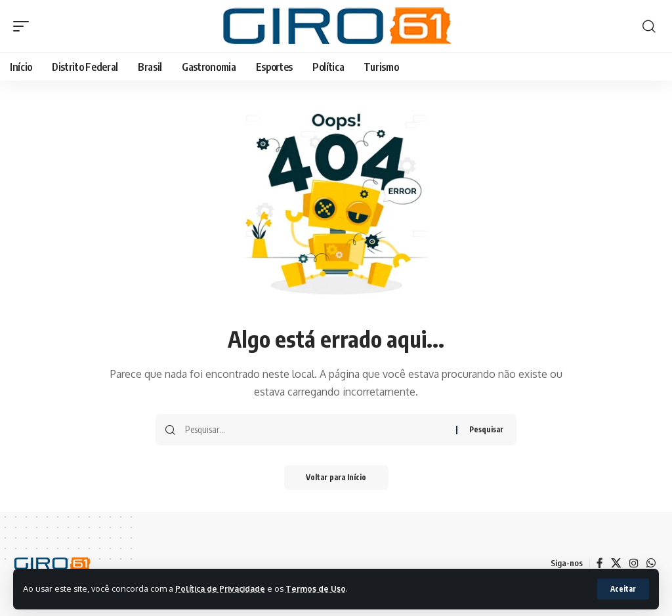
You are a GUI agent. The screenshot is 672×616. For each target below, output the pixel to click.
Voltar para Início (336, 478)
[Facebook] (600, 563)
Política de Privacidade (223, 588)
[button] (622, 589)
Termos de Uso (322, 588)
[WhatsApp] (651, 563)
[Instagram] (634, 563)
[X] (616, 563)
